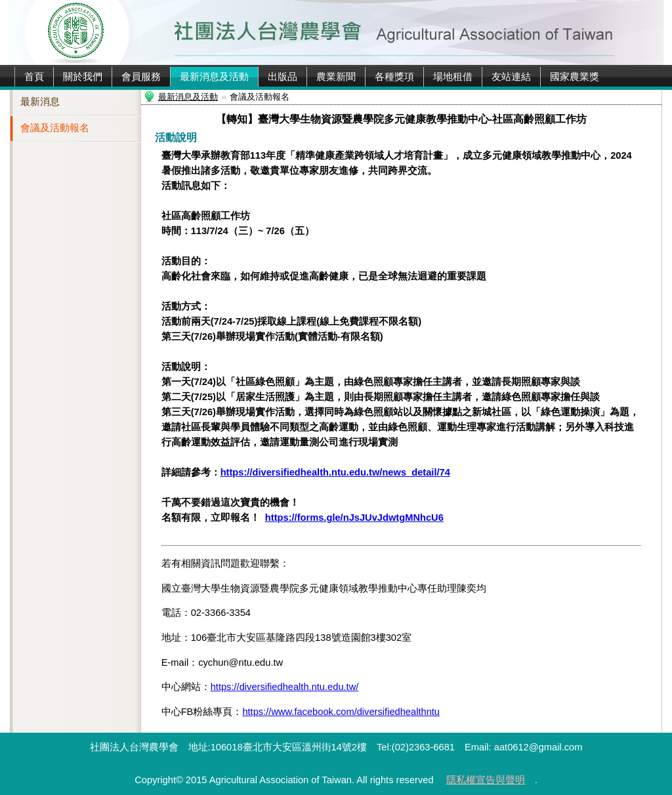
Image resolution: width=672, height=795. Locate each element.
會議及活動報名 (55, 128)
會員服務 (141, 77)
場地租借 (453, 77)
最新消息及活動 (214, 77)
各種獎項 (394, 77)
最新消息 (40, 102)
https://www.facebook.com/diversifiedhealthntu (341, 712)
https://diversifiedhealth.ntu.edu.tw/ (285, 687)
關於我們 (83, 77)
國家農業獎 (575, 77)
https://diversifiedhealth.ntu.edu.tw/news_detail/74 (335, 472)
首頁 (34, 77)
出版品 (283, 77)
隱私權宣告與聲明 (486, 780)
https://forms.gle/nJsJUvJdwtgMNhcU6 (354, 518)
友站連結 (511, 77)
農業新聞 (336, 77)
